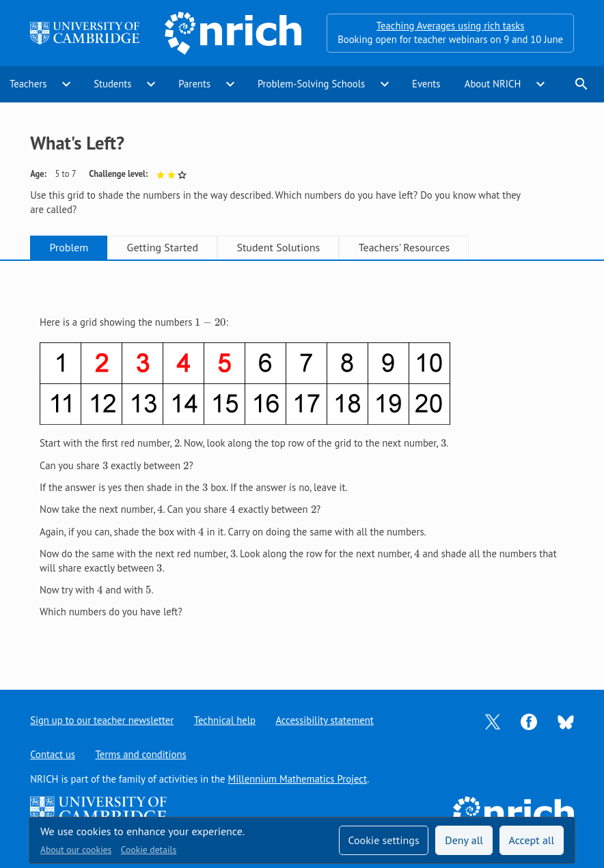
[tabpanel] (302, 463)
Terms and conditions (140, 754)
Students (112, 84)
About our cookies (76, 850)
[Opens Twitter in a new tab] (493, 721)
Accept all (532, 840)
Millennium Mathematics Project (297, 779)
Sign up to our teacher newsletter (102, 720)
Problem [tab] (69, 247)
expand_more (66, 84)
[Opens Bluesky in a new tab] (566, 721)
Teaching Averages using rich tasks (451, 26)
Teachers (28, 84)
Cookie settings (383, 840)
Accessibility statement (324, 720)
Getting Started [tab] (163, 247)
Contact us (53, 754)
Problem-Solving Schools (311, 84)
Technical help (225, 720)
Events (426, 84)
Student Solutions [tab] (278, 247)
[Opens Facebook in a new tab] (529, 721)
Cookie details (149, 850)
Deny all (464, 840)
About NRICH (493, 84)
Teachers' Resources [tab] (404, 247)
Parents (194, 84)
